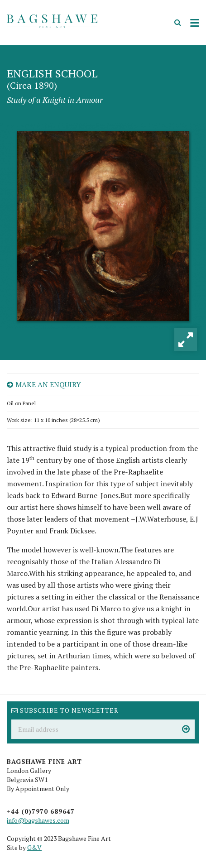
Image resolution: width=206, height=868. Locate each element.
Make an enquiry (44, 384)
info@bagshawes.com (38, 820)
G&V (34, 847)
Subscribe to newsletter (65, 710)
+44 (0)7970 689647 (41, 811)
